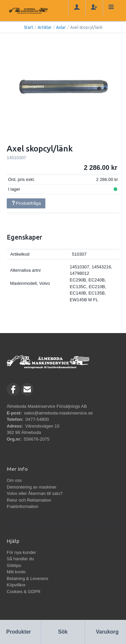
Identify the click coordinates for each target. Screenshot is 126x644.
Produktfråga (26, 203)
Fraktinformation (23, 506)
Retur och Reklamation (29, 500)
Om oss (14, 480)
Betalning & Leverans (28, 578)
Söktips (14, 565)
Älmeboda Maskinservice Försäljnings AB (47, 406)
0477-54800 (37, 419)
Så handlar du (20, 559)
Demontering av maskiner (32, 487)
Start (29, 27)
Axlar (61, 27)
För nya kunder (21, 552)
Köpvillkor (16, 585)
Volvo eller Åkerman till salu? (35, 493)
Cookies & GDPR (24, 592)
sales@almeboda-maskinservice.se (58, 413)
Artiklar (45, 27)
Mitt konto (16, 572)
